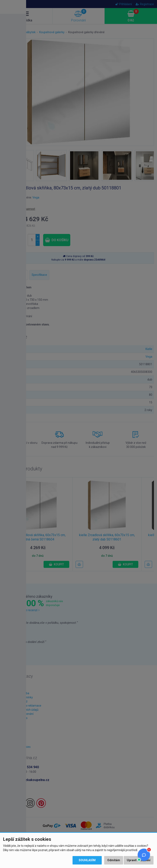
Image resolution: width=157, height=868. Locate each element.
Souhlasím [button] (87, 860)
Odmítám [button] (114, 860)
